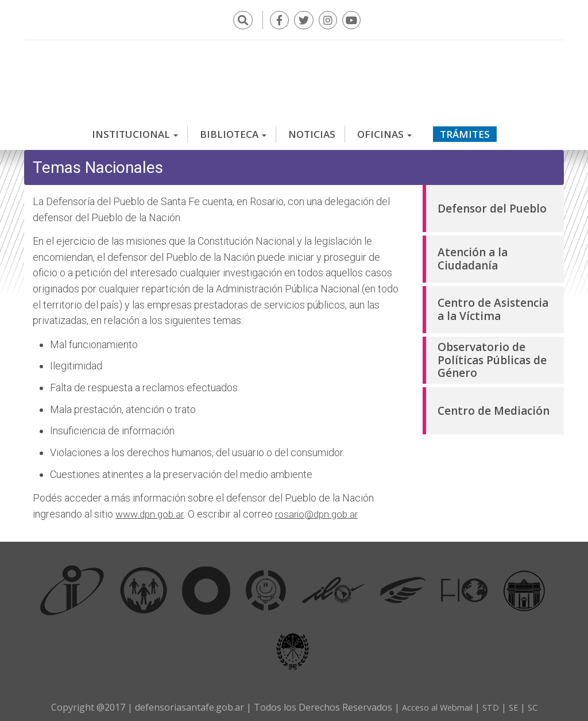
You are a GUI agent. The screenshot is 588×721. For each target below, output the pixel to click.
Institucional (135, 129)
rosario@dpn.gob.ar (320, 509)
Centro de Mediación (494, 406)
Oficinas (384, 129)
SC (538, 702)
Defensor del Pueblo (492, 203)
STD (493, 702)
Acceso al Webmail (435, 702)
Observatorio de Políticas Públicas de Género (492, 355)
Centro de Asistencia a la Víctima (493, 304)
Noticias (312, 129)
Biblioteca (233, 129)
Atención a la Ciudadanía (473, 254)
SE (517, 702)
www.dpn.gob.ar (151, 509)
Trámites (465, 129)
